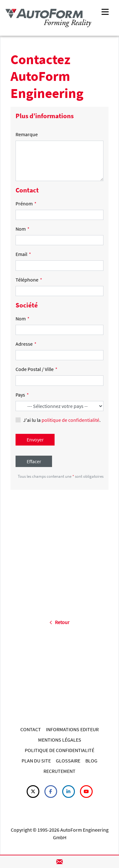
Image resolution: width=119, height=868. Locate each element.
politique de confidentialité (70, 420)
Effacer (34, 461)
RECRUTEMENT (60, 771)
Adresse (26, 344)
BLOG (91, 761)
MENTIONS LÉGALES (60, 740)
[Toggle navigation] (105, 11)
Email (23, 254)
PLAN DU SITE (36, 761)
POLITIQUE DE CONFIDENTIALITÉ (60, 750)
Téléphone (29, 280)
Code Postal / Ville (36, 369)
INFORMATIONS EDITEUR (72, 729)
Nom (23, 229)
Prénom (26, 203)
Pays (22, 395)
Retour (60, 622)
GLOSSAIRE (68, 761)
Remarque (27, 134)
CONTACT (31, 729)
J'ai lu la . (62, 420)
